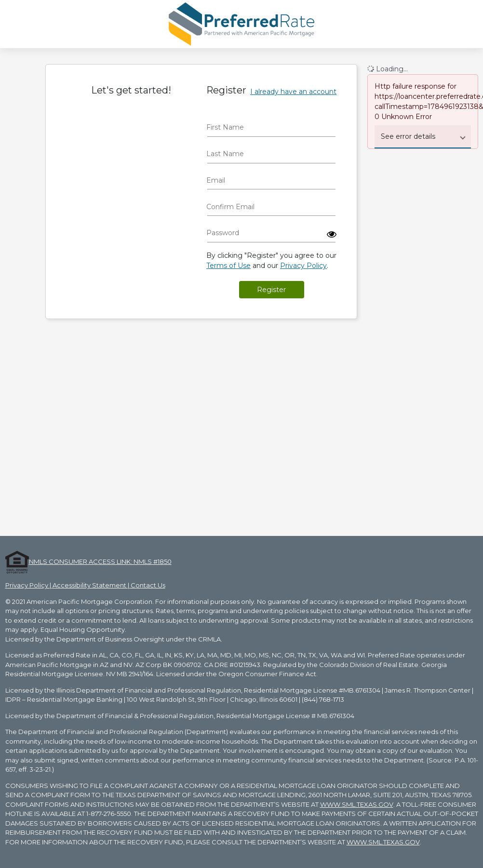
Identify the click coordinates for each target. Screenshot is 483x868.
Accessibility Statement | (92, 585)
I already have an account (293, 92)
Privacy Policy (303, 266)
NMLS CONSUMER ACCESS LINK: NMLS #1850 (100, 561)
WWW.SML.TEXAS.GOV (357, 804)
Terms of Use (228, 266)
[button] (332, 234)
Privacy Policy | (29, 585)
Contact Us (148, 585)
